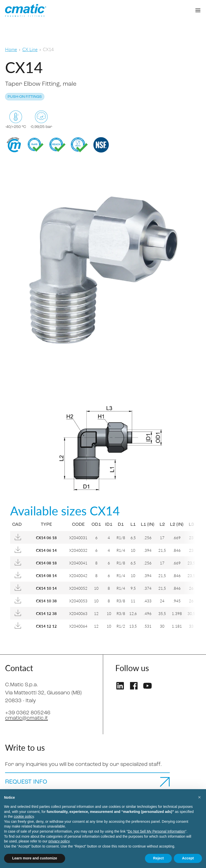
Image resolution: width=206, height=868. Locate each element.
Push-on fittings (25, 97)
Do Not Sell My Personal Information (156, 831)
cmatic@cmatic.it (26, 718)
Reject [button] (158, 858)
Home (11, 49)
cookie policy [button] (24, 816)
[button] (199, 797)
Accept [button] (188, 858)
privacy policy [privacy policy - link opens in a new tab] (59, 841)
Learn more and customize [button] (35, 858)
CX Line (30, 49)
